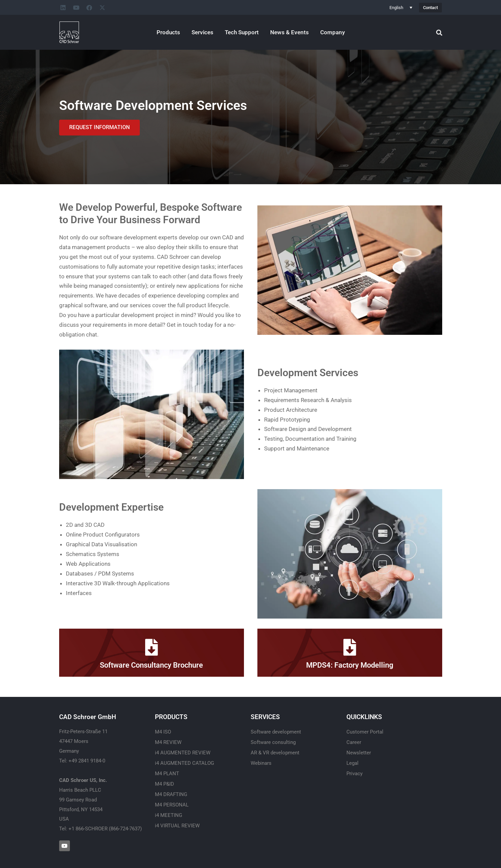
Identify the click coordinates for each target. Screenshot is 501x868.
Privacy (354, 774)
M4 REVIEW (168, 742)
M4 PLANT (167, 774)
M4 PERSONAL (172, 805)
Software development (276, 732)
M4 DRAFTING (171, 794)
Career (354, 742)
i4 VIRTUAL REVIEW (177, 826)
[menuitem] (401, 7)
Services (202, 32)
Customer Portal (365, 732)
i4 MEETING (169, 815)
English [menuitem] (396, 8)
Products (168, 32)
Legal (352, 763)
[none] (401, 7)
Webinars (261, 763)
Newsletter (359, 753)
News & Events (289, 32)
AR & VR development (275, 753)
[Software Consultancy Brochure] (152, 647)
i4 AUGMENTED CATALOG (184, 763)
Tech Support (242, 32)
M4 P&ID (164, 784)
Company (332, 32)
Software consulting (273, 742)
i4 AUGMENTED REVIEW (183, 753)
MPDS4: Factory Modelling (350, 665)
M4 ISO (163, 732)
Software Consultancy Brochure (151, 665)
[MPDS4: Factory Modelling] (350, 647)
